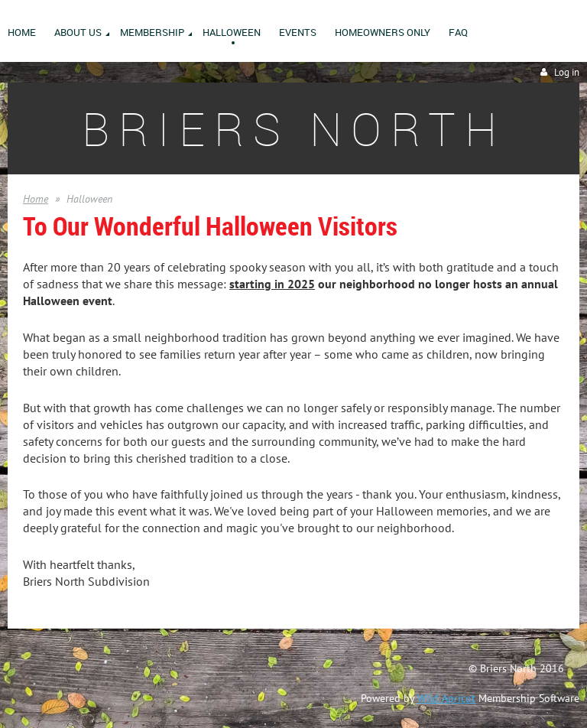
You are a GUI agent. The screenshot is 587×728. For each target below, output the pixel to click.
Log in (567, 72)
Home (36, 199)
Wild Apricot (446, 698)
